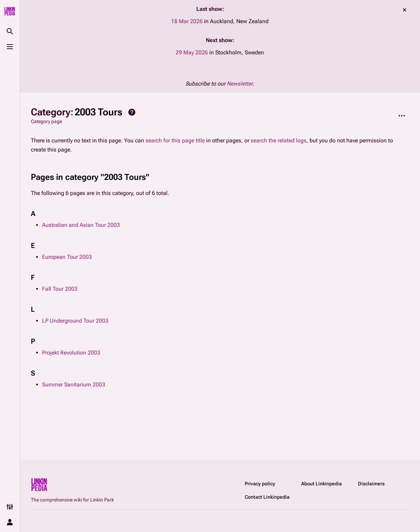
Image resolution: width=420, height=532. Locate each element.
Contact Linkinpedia (267, 497)
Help (132, 112)
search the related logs (279, 140)
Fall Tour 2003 (60, 289)
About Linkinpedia (321, 484)
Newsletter (240, 84)
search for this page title (175, 140)
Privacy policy (260, 484)
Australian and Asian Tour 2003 (81, 225)
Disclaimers (371, 484)
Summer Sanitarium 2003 (74, 385)
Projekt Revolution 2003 (71, 353)
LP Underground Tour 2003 (75, 321)
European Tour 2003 (67, 257)
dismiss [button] (405, 10)
